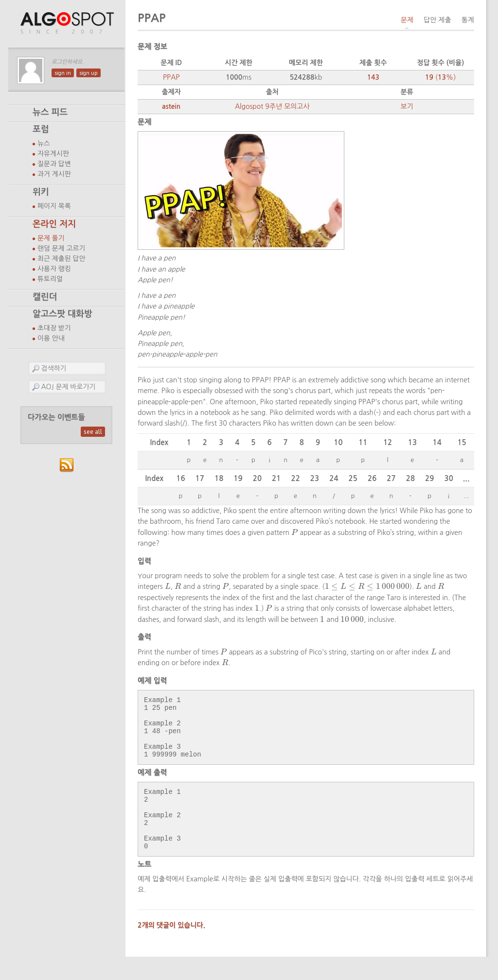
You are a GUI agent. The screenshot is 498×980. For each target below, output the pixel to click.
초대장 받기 (54, 328)
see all (93, 432)
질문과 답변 (54, 164)
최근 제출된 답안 (62, 258)
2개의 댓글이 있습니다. (171, 948)
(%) (440, 77)
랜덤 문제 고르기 (62, 248)
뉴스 (44, 143)
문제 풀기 (51, 238)
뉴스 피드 (50, 112)
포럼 (41, 129)
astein (171, 106)
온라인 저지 (54, 224)
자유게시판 (53, 154)
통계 (468, 20)
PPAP (171, 77)
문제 (407, 20)
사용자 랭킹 (54, 269)
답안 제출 (437, 20)
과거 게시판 (54, 174)
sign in (63, 73)
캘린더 (45, 297)
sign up (89, 73)
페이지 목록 (54, 206)
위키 (41, 192)
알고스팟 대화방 (62, 314)
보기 (407, 106)
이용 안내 (51, 338)
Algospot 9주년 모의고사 (272, 106)
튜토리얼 (50, 279)
